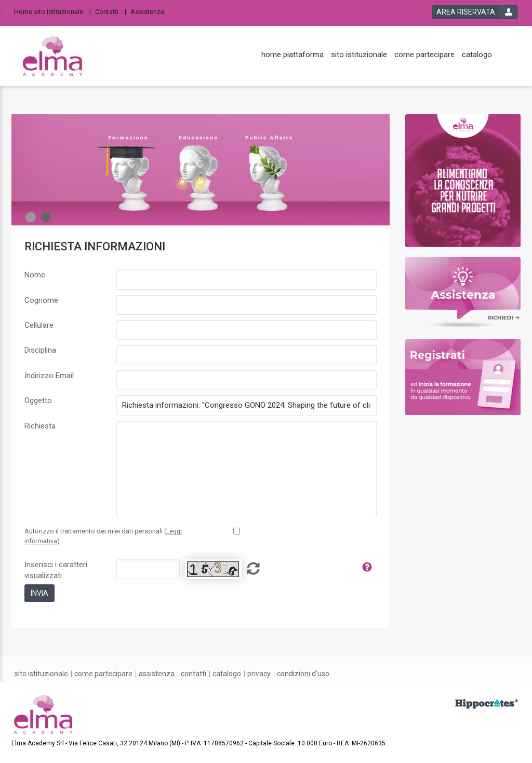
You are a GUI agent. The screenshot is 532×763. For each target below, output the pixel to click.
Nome (35, 275)
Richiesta (40, 426)
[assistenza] (157, 674)
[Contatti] (111, 11)
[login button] (475, 12)
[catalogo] (477, 55)
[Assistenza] (150, 11)
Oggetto (38, 400)
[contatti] (194, 674)
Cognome (41, 300)
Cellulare (39, 325)
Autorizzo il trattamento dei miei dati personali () (103, 536)
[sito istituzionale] (359, 55)
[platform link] (52, 56)
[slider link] (463, 180)
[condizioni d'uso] (303, 674)
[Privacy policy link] (237, 531)
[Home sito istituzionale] (52, 11)
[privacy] (259, 674)
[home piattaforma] (292, 55)
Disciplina (40, 350)
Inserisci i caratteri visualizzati (56, 570)
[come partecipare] (424, 55)
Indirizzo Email (49, 376)
